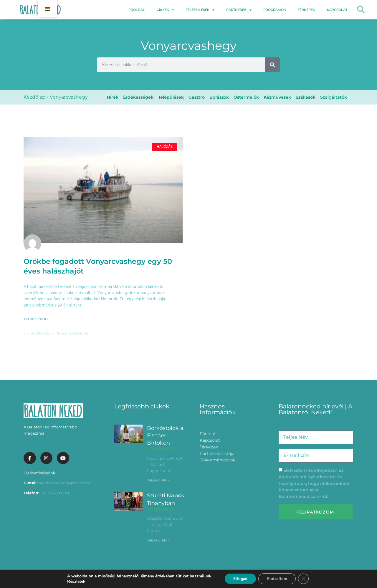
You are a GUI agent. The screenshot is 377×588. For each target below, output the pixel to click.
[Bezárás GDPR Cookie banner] (304, 579)
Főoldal (137, 10)
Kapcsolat (337, 10)
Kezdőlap (34, 97)
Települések (200, 10)
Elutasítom (277, 578)
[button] (361, 10)
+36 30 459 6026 (55, 493)
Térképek (306, 10)
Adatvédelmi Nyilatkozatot (307, 477)
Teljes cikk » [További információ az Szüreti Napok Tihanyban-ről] (158, 540)
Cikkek (165, 10)
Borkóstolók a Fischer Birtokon (165, 435)
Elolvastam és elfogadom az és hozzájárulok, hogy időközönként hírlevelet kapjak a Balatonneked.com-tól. (314, 483)
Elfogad (240, 578)
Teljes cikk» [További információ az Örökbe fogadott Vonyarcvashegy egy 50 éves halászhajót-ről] (36, 319)
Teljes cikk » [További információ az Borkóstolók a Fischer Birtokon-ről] (158, 480)
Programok (275, 10)
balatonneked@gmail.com (64, 483)
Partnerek (239, 10)
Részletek (75, 581)
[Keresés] (272, 65)
